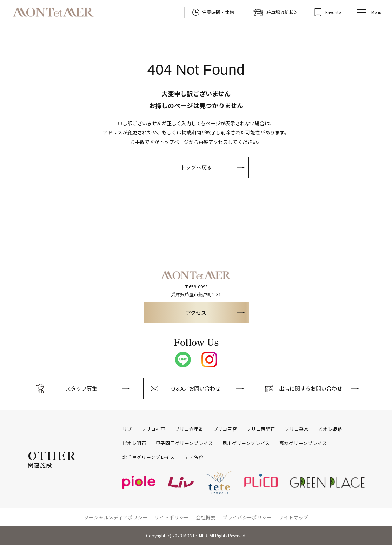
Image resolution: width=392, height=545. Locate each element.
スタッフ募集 (81, 388)
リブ (127, 429)
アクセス (196, 313)
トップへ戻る (196, 167)
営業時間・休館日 (220, 12)
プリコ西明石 (261, 429)
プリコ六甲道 (189, 429)
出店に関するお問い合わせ (311, 388)
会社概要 (206, 517)
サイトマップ (293, 517)
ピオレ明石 (134, 443)
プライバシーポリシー (247, 517)
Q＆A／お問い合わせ (196, 388)
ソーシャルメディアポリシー (116, 517)
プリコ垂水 (297, 429)
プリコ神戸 (153, 429)
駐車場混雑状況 (282, 12)
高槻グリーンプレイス (303, 443)
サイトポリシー (172, 517)
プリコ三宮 (225, 429)
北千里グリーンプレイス (149, 457)
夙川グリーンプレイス (246, 443)
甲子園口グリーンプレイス (184, 443)
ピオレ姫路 (330, 429)
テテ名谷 (194, 457)
